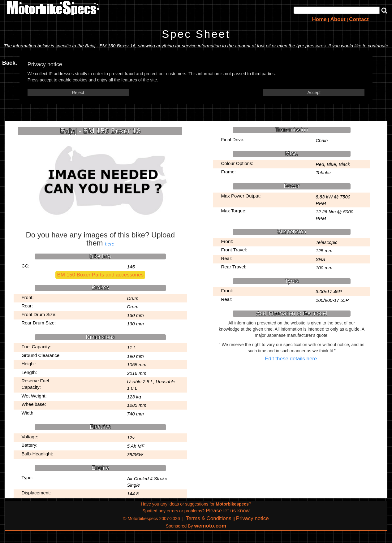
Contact (359, 19)
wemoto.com (210, 526)
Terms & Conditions (208, 518)
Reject (78, 93)
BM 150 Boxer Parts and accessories (100, 275)
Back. (10, 63)
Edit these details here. (292, 359)
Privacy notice (252, 518)
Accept (314, 93)
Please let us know (228, 511)
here (110, 244)
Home (319, 19)
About (338, 19)
